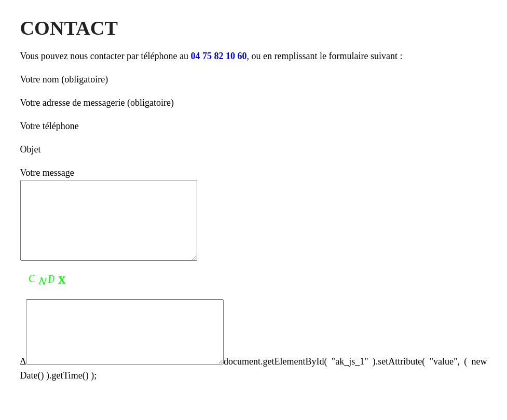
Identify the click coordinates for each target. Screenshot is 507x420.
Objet (31, 149)
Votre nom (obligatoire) (64, 79)
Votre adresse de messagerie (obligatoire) (97, 103)
